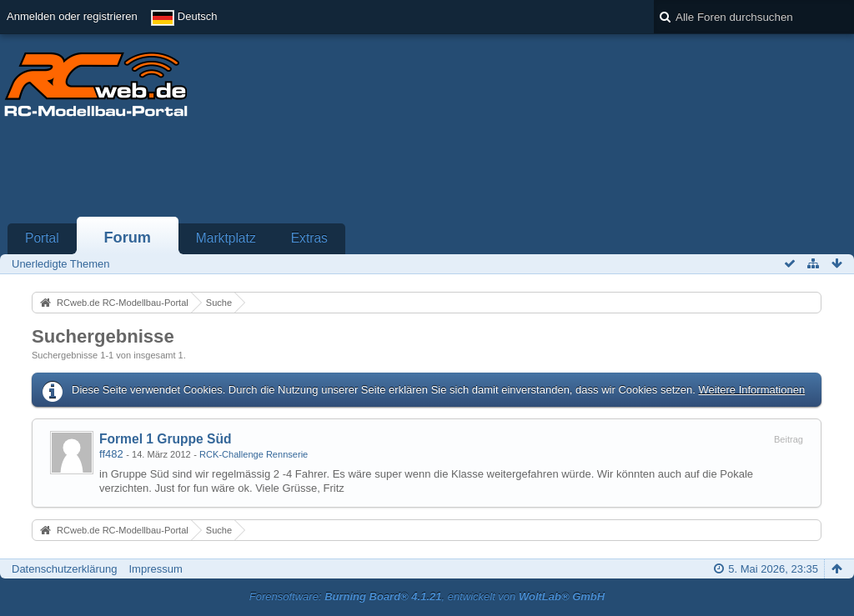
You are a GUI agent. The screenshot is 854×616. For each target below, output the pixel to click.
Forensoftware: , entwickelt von (427, 596)
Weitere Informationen (751, 390)
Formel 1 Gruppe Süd (166, 439)
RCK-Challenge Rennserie (254, 454)
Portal (42, 238)
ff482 (111, 454)
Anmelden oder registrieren (72, 16)
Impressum (155, 569)
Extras (309, 238)
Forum (127, 238)
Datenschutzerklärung (64, 569)
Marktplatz (226, 238)
